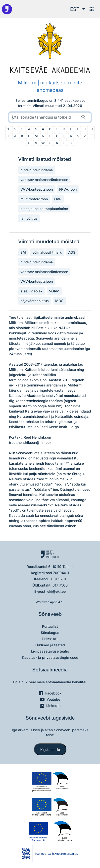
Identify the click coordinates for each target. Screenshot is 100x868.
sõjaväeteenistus (35, 301)
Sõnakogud (50, 633)
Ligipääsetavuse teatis (50, 651)
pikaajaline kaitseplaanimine (44, 209)
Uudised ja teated (50, 645)
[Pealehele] (7, 9)
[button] (78, 9)
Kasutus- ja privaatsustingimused (50, 657)
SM (23, 252)
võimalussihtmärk (47, 252)
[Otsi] (84, 117)
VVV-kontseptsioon (37, 189)
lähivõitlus (29, 218)
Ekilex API (50, 639)
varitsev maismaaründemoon (44, 180)
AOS (72, 252)
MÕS (59, 301)
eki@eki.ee (56, 591)
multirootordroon (34, 199)
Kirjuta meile (50, 749)
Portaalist (50, 626)
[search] (50, 117)
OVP (58, 199)
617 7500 (60, 585)
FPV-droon (68, 189)
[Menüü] (92, 9)
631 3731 (59, 579)
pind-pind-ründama (37, 170)
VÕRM (54, 291)
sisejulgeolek (31, 291)
